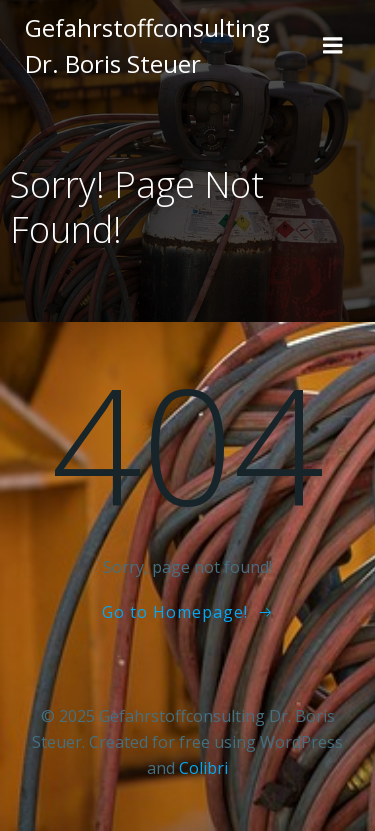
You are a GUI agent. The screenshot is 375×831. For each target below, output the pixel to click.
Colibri (203, 768)
